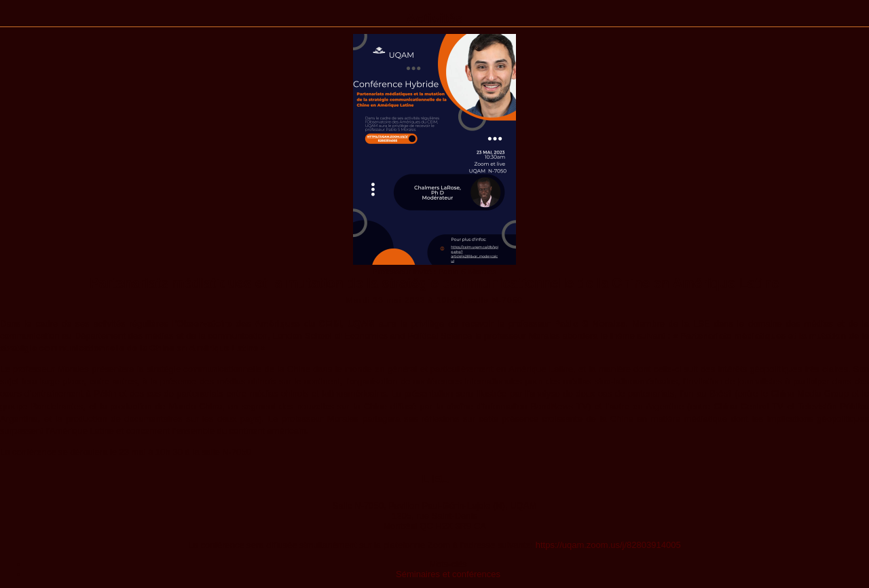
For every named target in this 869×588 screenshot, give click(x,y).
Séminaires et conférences (448, 574)
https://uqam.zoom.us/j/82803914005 (608, 545)
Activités (434, 18)
